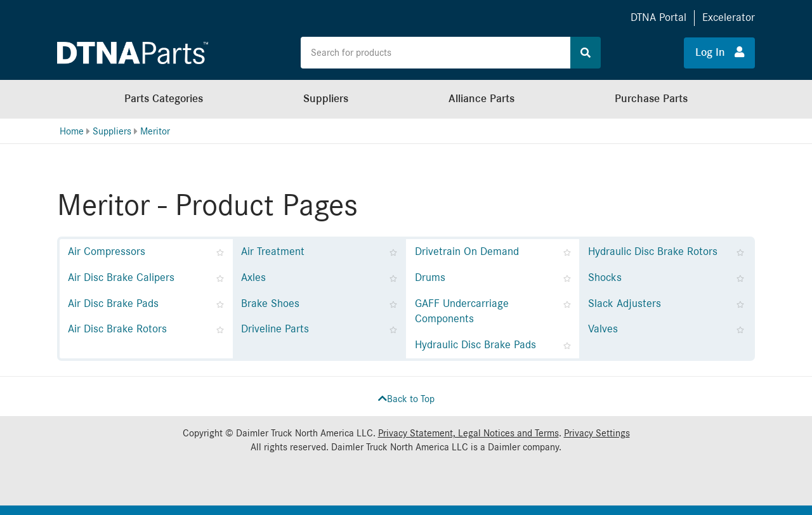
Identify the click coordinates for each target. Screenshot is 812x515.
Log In (720, 52)
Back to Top (406, 399)
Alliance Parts (481, 99)
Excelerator (729, 17)
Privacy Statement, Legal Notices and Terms (468, 433)
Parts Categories (164, 99)
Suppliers (326, 99)
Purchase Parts (651, 99)
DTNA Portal (658, 17)
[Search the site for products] (436, 53)
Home (72, 131)
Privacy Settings (597, 433)
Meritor (155, 131)
